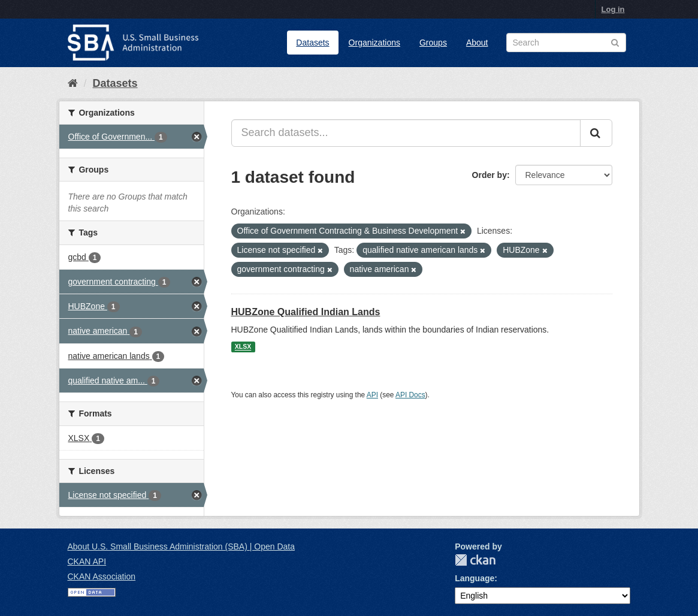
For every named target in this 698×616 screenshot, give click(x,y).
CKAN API (87, 561)
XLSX (243, 347)
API (372, 395)
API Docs (410, 395)
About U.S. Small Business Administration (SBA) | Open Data (181, 546)
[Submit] (596, 133)
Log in (613, 9)
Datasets (312, 43)
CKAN (475, 560)
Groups (433, 43)
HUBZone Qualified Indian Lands (306, 312)
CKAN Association (102, 576)
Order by (489, 175)
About (477, 43)
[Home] (73, 83)
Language (475, 578)
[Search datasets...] (406, 133)
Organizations (374, 43)
